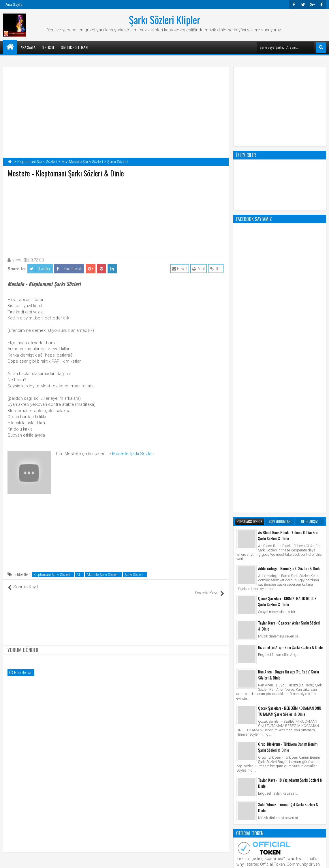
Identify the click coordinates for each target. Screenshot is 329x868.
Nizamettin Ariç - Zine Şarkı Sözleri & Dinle (290, 415)
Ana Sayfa (14, 4)
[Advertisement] (116, 216)
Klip (241, 715)
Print (199, 269)
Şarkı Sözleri (134, 575)
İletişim (48, 47)
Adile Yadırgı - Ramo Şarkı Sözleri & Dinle (289, 337)
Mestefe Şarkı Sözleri (133, 454)
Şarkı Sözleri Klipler (164, 20)
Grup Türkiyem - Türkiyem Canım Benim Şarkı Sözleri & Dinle (288, 515)
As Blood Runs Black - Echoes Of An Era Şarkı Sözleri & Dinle (288, 304)
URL (217, 269)
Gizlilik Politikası (75, 47)
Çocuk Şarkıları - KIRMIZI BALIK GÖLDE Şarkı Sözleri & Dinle (287, 370)
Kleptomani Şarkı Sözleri (52, 575)
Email (181, 269)
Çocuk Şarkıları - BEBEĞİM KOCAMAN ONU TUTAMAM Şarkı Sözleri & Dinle (290, 479)
